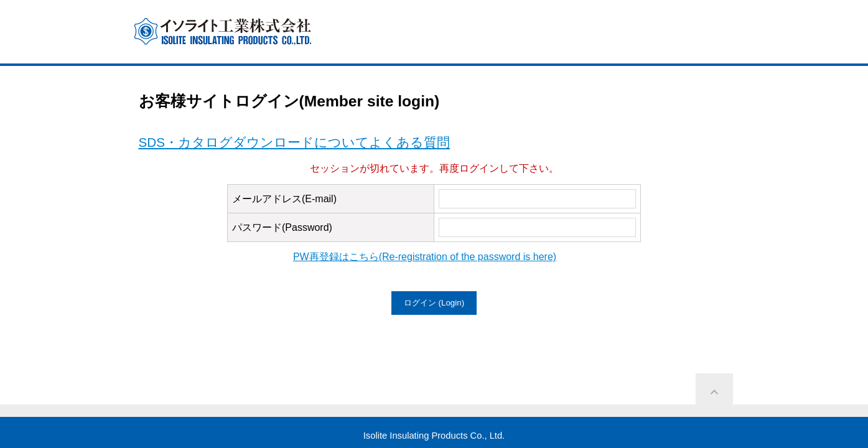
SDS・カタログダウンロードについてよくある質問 (294, 142)
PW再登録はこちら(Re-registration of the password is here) (425, 257)
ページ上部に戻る (714, 392)
